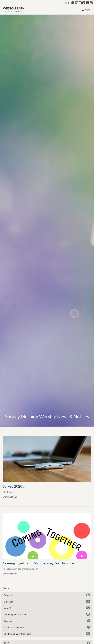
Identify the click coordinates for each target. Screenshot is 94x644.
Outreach (47, 602)
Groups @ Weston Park (47, 614)
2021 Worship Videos (47, 627)
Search (66, 3)
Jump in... (47, 621)
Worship (47, 608)
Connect (47, 595)
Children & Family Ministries (47, 634)
